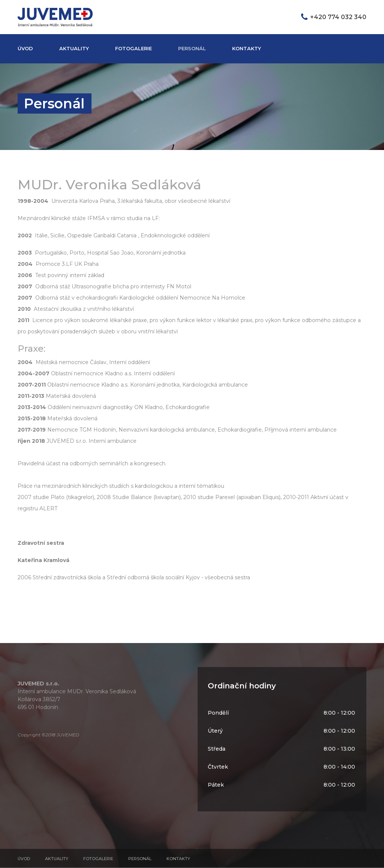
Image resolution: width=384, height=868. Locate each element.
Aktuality (74, 48)
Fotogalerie (133, 48)
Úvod (25, 48)
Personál (192, 48)
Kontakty (247, 48)
